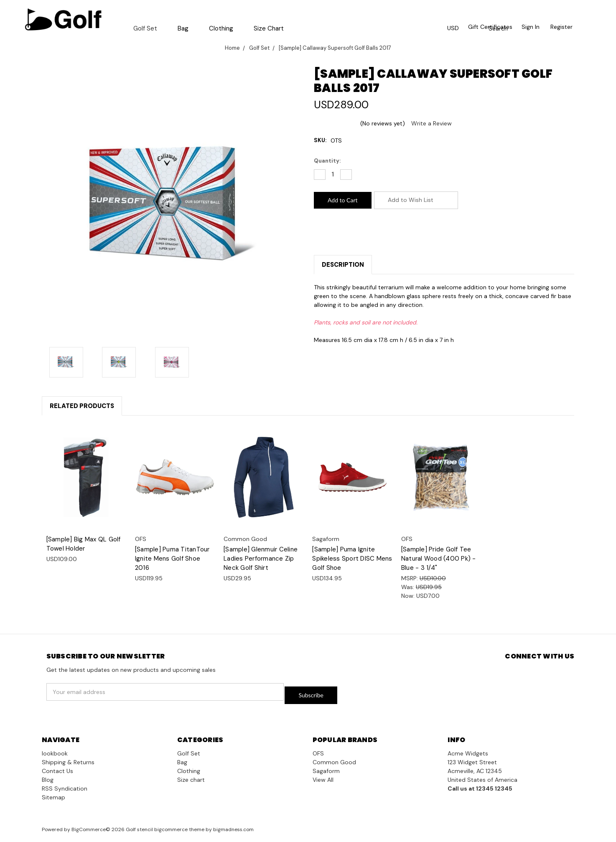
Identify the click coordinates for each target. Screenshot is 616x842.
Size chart (273, 28)
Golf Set (153, 28)
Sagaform (326, 776)
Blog (48, 785)
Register (561, 27)
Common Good (334, 767)
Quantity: (327, 166)
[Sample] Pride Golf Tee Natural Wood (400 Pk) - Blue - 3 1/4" (439, 564)
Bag (191, 28)
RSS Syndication (65, 794)
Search (498, 28)
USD (456, 28)
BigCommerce (89, 834)
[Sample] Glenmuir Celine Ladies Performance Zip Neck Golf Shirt (261, 564)
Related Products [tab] (82, 411)
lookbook (55, 758)
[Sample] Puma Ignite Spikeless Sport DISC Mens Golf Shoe (352, 564)
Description (343, 270)
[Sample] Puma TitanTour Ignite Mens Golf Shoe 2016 (172, 564)
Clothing (229, 28)
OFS (318, 758)
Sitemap (53, 802)
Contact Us (57, 776)
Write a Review (431, 128)
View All (323, 785)
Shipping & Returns (68, 767)
